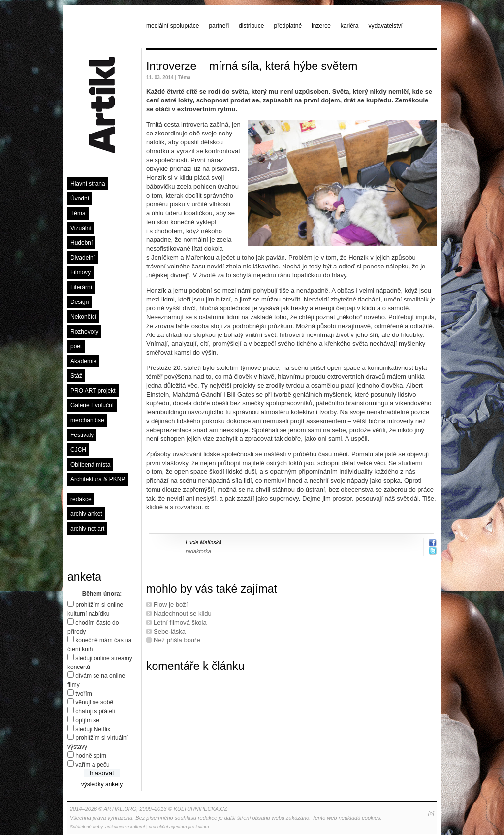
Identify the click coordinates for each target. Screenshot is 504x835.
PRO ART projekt (93, 391)
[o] (431, 813)
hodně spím (91, 756)
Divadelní (83, 258)
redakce (81, 499)
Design (79, 302)
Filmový (80, 272)
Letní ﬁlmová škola (180, 622)
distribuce (251, 26)
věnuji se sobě (94, 702)
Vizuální (81, 228)
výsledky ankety (102, 784)
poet (76, 346)
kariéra (350, 26)
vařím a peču (92, 765)
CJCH (78, 450)
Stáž (76, 376)
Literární (81, 287)
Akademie (83, 361)
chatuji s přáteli (95, 711)
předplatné (288, 26)
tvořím (83, 694)
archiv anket (86, 514)
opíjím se (87, 720)
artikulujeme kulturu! (125, 827)
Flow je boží (171, 605)
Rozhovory (84, 332)
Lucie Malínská (204, 542)
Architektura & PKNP (98, 479)
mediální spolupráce (173, 26)
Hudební (81, 243)
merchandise (87, 420)
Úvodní (80, 199)
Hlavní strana (88, 184)
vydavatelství (386, 26)
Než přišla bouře (177, 640)
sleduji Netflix (93, 729)
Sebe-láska (170, 631)
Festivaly (82, 435)
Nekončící (83, 317)
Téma (78, 213)
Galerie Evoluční (92, 405)
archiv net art (87, 529)
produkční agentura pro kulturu (179, 827)
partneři (219, 26)
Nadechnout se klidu (183, 614)
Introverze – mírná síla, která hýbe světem (252, 66)
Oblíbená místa (90, 465)
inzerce (321, 26)
